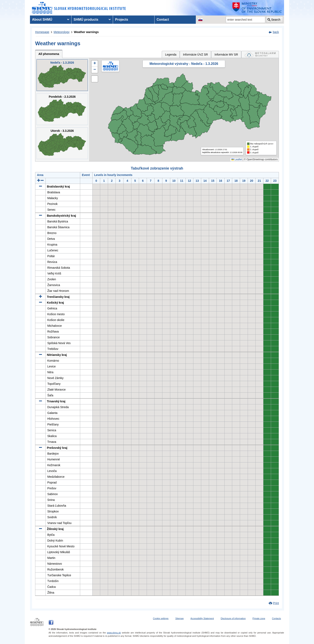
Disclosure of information (233, 618)
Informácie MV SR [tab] (226, 55)
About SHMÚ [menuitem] (42, 20)
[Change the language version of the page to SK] (200, 20)
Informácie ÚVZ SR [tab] (196, 55)
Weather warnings (86, 32)
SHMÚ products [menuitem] (86, 20)
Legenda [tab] (171, 55)
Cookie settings (161, 618)
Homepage (42, 32)
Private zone (259, 618)
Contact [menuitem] (163, 20)
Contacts (277, 618)
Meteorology (62, 32)
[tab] (260, 54)
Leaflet (237, 159)
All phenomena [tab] (49, 54)
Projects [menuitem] (122, 20)
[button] (95, 64)
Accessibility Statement (202, 618)
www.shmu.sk (114, 633)
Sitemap (180, 618)
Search (276, 20)
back (276, 32)
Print (276, 603)
